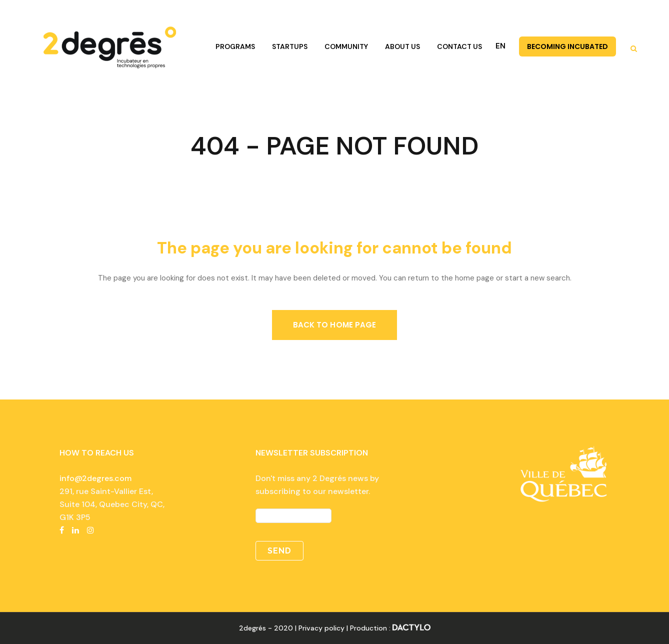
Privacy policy (321, 628)
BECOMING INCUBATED (567, 46)
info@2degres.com (95, 478)
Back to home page (335, 325)
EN (500, 46)
